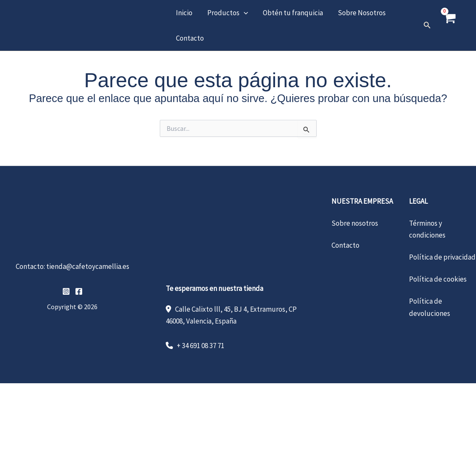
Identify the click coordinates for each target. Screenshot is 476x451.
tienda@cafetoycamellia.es (88, 266)
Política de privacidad (442, 257)
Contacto (189, 38)
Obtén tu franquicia (292, 13)
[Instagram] (66, 291)
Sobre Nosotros (360, 13)
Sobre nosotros (355, 223)
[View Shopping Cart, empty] (449, 25)
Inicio (184, 13)
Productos (227, 13)
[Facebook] (79, 291)
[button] (243, 13)
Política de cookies (438, 279)
